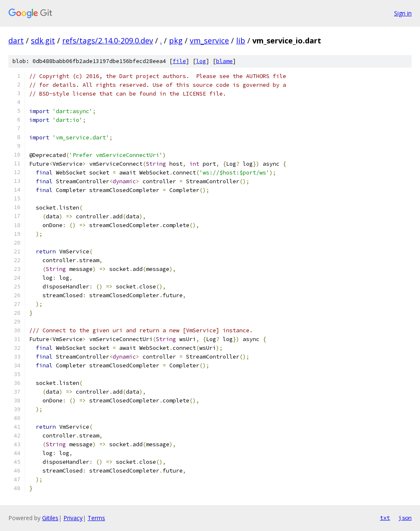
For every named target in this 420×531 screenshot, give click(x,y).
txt (385, 518)
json (405, 518)
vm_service (209, 40)
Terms (96, 518)
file (179, 61)
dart (16, 40)
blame (224, 61)
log (201, 61)
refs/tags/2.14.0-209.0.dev (108, 40)
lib (241, 40)
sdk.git (43, 40)
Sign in (403, 13)
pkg (176, 40)
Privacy (73, 518)
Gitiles (50, 518)
